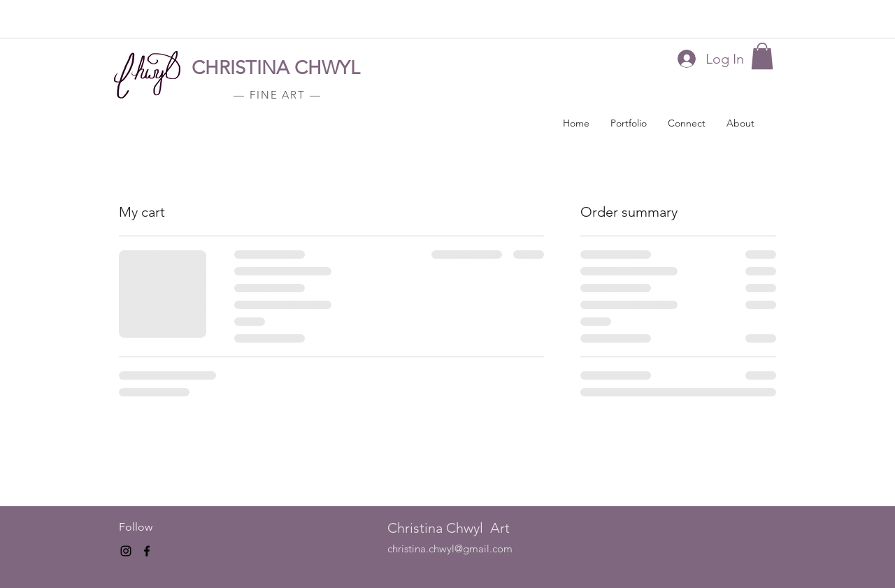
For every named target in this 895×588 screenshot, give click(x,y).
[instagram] (126, 551)
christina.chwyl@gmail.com (450, 548)
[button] (762, 56)
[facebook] (147, 551)
